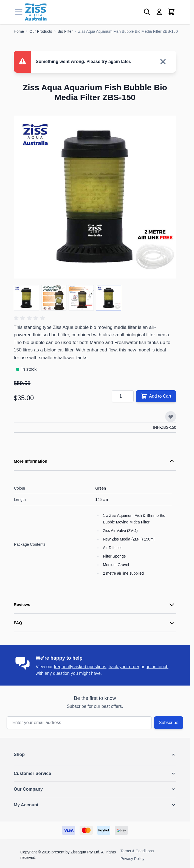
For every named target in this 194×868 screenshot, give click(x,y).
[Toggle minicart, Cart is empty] (171, 12)
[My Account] (159, 12)
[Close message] (163, 62)
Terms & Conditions (137, 851)
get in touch (157, 667)
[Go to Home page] (36, 12)
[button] (30, 318)
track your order (124, 667)
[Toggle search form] (147, 12)
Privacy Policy (132, 859)
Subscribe (169, 723)
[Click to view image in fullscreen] (95, 197)
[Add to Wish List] (171, 417)
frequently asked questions (80, 667)
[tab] (95, 462)
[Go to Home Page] (19, 31)
